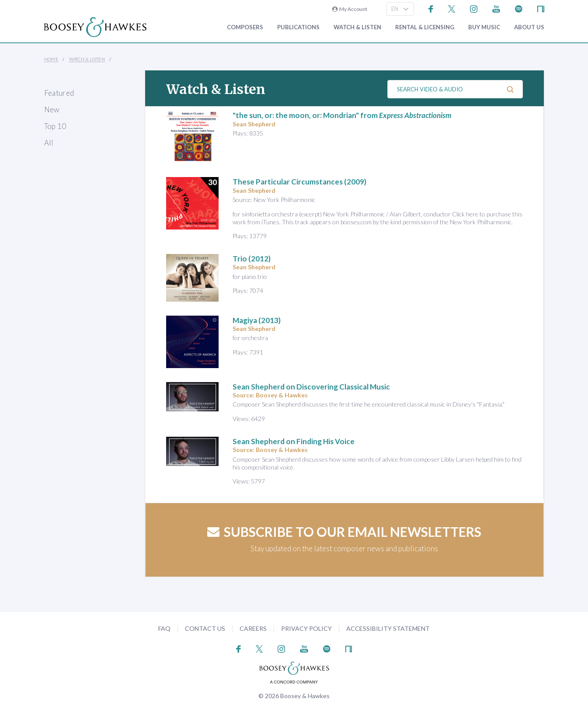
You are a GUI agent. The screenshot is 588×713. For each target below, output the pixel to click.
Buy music (484, 27)
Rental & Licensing (425, 27)
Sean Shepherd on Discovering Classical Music (311, 387)
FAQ (164, 628)
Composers (245, 27)
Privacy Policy (306, 628)
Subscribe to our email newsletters (344, 532)
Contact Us (205, 628)
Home (51, 59)
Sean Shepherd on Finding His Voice (294, 441)
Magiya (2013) (257, 320)
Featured (59, 93)
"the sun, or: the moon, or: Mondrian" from (342, 115)
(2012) (252, 259)
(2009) (299, 182)
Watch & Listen (357, 27)
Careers (253, 628)
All (49, 143)
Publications (298, 27)
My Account (350, 9)
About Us (529, 27)
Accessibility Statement (388, 628)
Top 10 (55, 126)
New (52, 110)
